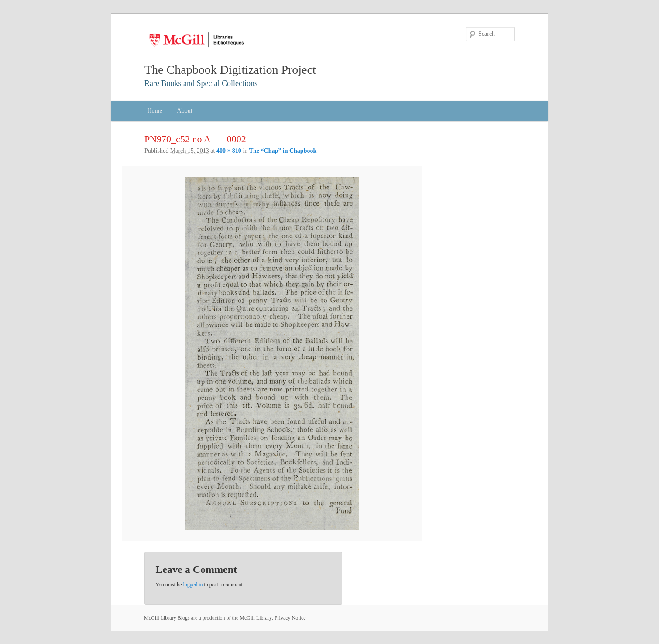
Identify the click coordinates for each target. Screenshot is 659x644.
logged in (193, 585)
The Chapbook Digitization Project (230, 70)
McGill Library (256, 618)
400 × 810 (229, 151)
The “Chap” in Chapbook (283, 151)
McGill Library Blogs (167, 618)
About (185, 111)
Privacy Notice (290, 618)
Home (154, 111)
